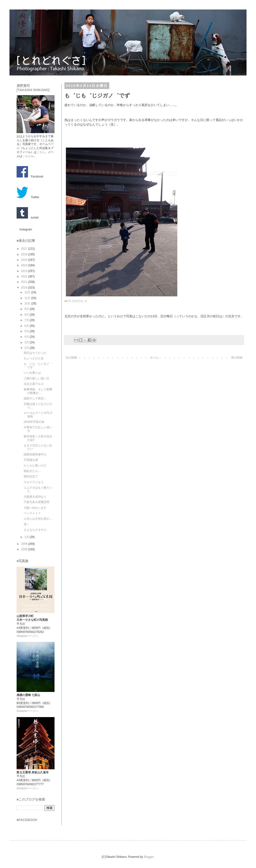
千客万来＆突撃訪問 (37, 502)
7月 (27, 320)
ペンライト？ (32, 513)
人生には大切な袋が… (38, 519)
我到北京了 (31, 476)
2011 (25, 282)
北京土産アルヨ (34, 384)
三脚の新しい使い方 (37, 378)
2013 (25, 271)
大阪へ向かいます (35, 508)
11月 (28, 298)
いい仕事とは (32, 373)
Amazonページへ (27, 636)
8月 (27, 315)
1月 (27, 537)
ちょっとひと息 (34, 358)
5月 (27, 331)
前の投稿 (237, 358)
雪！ (27, 524)
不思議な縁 (31, 460)
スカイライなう (34, 482)
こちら (41, 152)
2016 (25, 254)
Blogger (149, 857)
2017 (25, 249)
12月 (28, 292)
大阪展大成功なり (35, 497)
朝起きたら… (32, 471)
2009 (25, 544)
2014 (25, 265)
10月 (28, 303)
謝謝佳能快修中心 (35, 454)
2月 (27, 348)
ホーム (154, 358)
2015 (25, 260)
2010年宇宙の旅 (34, 422)
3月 (27, 342)
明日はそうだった (35, 353)
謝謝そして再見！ (35, 398)
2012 (25, 276)
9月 (27, 309)
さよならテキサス (35, 530)
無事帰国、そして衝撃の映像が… (38, 391)
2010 (25, 288)
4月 (27, 337)
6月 (27, 326)
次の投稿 (71, 358)
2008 (25, 549)
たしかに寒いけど (35, 466)
